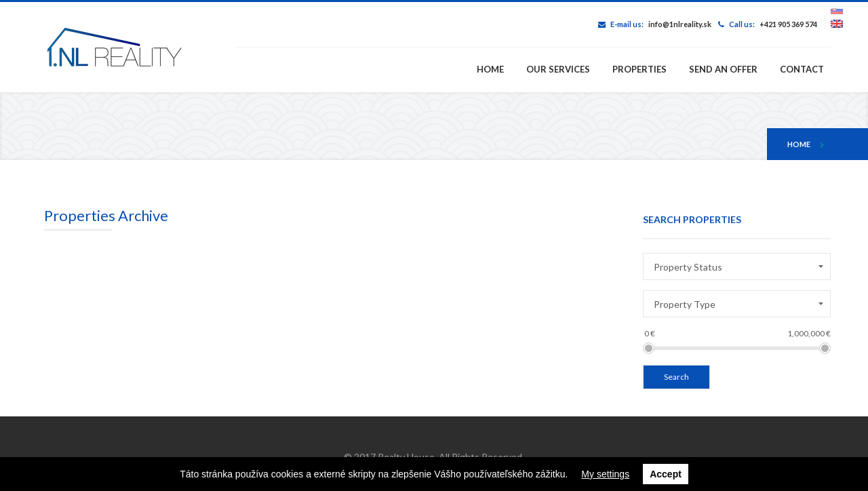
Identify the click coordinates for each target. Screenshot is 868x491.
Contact (802, 69)
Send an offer (723, 69)
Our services (558, 69)
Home (490, 69)
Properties (639, 69)
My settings (605, 474)
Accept (666, 474)
